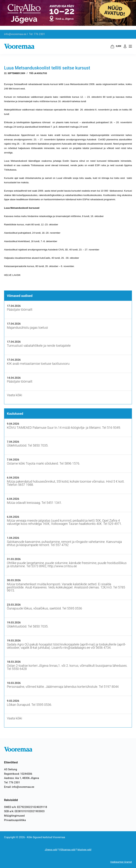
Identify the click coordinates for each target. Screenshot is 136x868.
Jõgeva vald (49, 849)
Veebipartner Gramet (120, 862)
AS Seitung (11, 769)
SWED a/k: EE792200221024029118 (25, 807)
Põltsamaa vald (67, 849)
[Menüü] (130, 46)
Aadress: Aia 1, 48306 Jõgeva (22, 778)
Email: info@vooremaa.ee (19, 787)
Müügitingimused (14, 816)
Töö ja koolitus (38, 73)
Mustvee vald (86, 849)
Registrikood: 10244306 (18, 774)
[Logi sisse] (125, 46)
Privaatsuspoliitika (15, 820)
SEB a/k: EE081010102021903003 (24, 811)
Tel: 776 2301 (12, 782)
